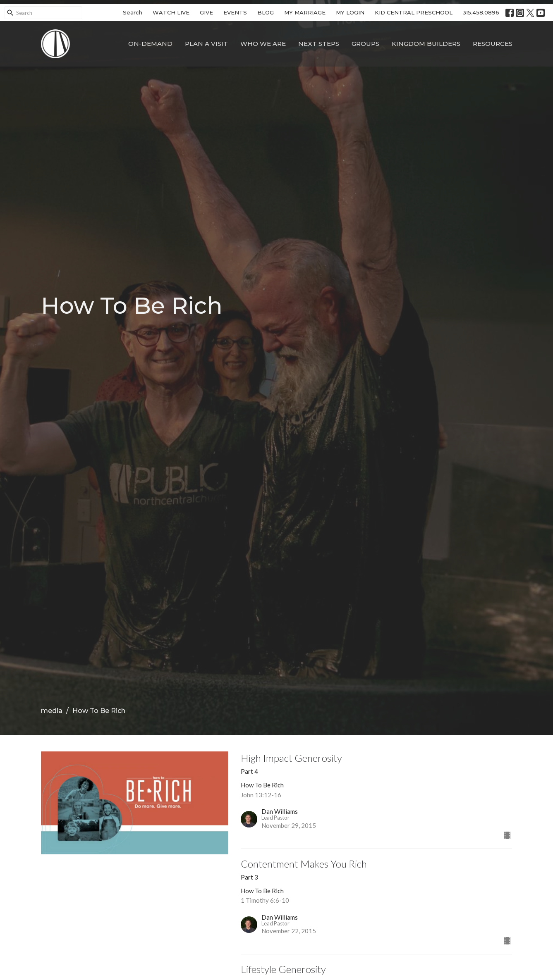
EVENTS (235, 12)
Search (133, 12)
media (52, 711)
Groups (365, 44)
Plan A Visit (206, 44)
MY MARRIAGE (305, 12)
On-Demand (150, 44)
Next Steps (319, 44)
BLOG (266, 12)
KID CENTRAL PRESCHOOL (414, 12)
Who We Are (263, 44)
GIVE (206, 12)
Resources (493, 44)
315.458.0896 (481, 12)
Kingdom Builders (426, 44)
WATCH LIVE (171, 12)
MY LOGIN (350, 12)
